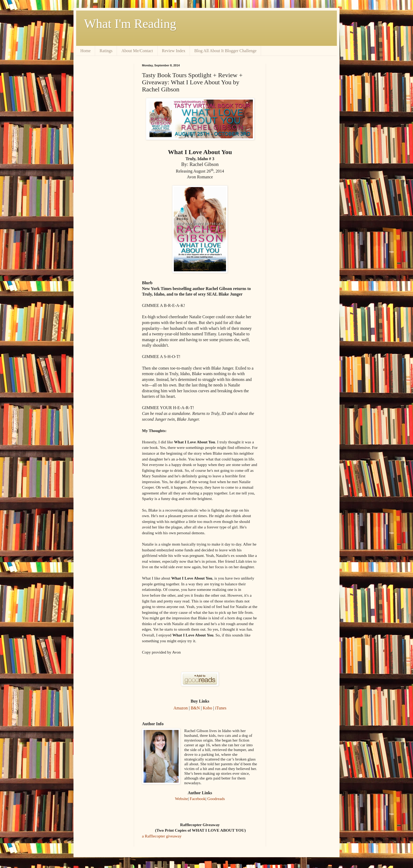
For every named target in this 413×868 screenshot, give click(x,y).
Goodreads (216, 799)
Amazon (180, 708)
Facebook (198, 799)
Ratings (106, 51)
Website (181, 799)
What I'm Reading (130, 24)
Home (85, 51)
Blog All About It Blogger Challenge (225, 51)
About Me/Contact (137, 51)
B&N (195, 708)
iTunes (221, 708)
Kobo (208, 708)
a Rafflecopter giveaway (162, 836)
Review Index (174, 51)
